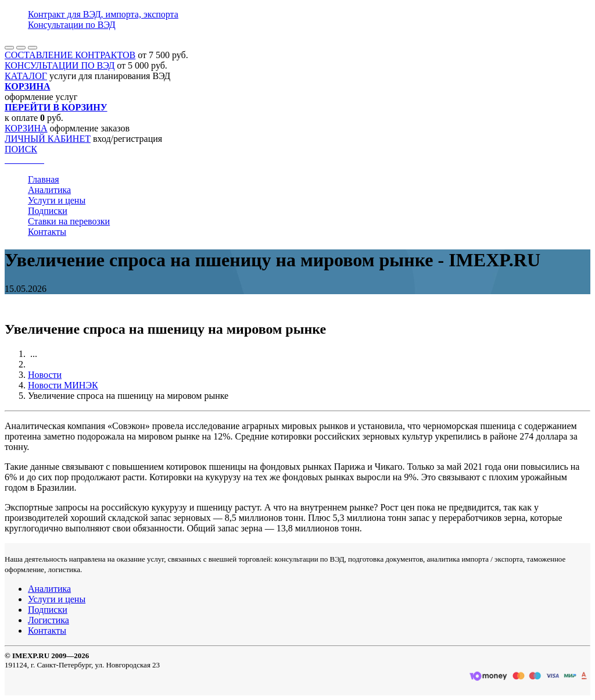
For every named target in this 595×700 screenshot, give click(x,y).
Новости (45, 375)
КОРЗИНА (26, 128)
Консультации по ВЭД (72, 25)
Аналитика (49, 190)
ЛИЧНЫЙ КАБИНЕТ (48, 139)
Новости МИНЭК (63, 385)
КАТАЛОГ (26, 76)
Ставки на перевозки (69, 221)
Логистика (49, 620)
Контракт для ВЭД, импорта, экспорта (103, 14)
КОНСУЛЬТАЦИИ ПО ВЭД (60, 65)
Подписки (48, 211)
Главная (44, 179)
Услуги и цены (57, 200)
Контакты (47, 232)
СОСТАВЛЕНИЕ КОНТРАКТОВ (70, 55)
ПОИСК (21, 149)
